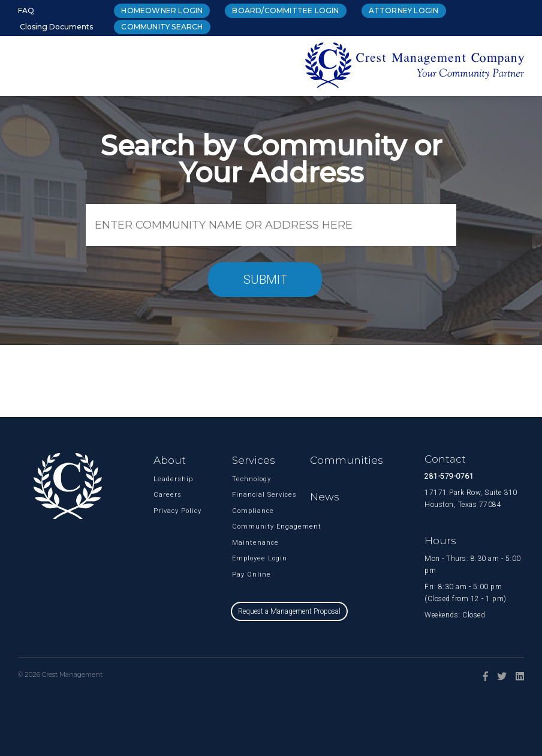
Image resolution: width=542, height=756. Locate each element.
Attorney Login (404, 10)
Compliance (245, 511)
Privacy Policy (167, 511)
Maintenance (245, 543)
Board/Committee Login (285, 10)
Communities (347, 460)
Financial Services (245, 495)
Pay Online (245, 574)
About (170, 460)
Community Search (162, 27)
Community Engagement (245, 526)
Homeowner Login (162, 10)
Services (254, 460)
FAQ (26, 10)
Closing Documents (56, 27)
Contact (445, 459)
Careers (167, 495)
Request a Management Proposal (289, 611)
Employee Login (245, 558)
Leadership (167, 479)
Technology (245, 479)
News (325, 497)
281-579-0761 (449, 476)
